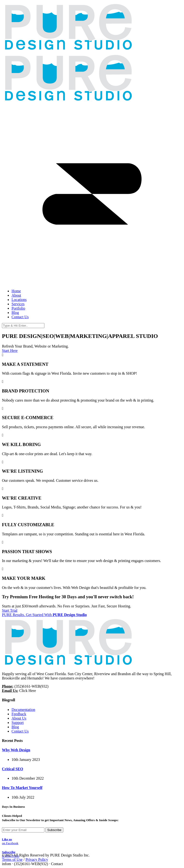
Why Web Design (16, 750)
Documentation (23, 710)
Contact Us (20, 731)
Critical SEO (12, 769)
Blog (15, 727)
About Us (19, 718)
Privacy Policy (37, 859)
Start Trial (10, 610)
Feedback (19, 714)
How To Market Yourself (22, 788)
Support (18, 723)
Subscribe (54, 830)
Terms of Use (12, 859)
